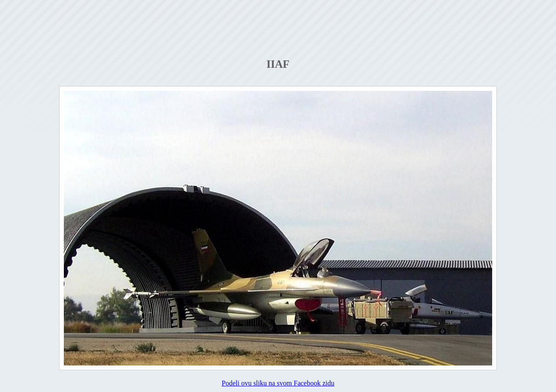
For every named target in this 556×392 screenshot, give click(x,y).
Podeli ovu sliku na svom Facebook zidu (278, 383)
